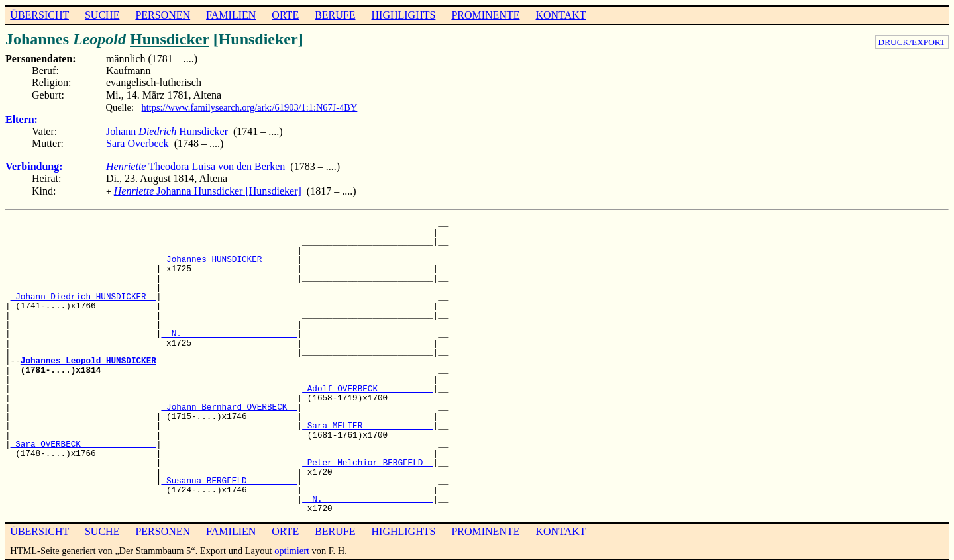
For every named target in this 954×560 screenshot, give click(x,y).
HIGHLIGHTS (404, 15)
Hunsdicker (170, 39)
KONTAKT (560, 15)
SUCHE (102, 15)
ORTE (285, 15)
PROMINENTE (485, 15)
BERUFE (335, 15)
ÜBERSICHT (39, 15)
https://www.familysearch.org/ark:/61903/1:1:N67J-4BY (250, 107)
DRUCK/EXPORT (912, 42)
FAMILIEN (231, 15)
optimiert (292, 549)
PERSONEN (163, 15)
